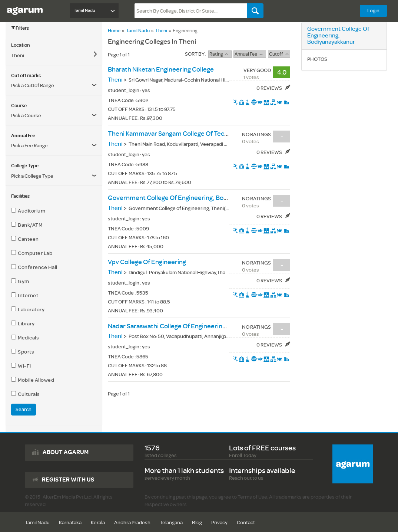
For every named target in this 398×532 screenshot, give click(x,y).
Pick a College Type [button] (32, 176)
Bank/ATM (27, 225)
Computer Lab (32, 253)
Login (373, 11)
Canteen (25, 239)
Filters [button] (20, 28)
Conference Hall (34, 267)
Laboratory (28, 309)
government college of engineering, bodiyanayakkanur (189, 198)
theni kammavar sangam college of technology (178, 134)
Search (24, 409)
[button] (54, 146)
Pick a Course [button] (26, 116)
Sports (23, 352)
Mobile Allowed (33, 380)
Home (114, 31)
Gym (20, 281)
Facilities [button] (20, 196)
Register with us (68, 480)
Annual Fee (250, 54)
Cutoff (279, 54)
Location (21, 45)
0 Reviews (273, 88)
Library (23, 324)
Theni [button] (18, 55)
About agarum (66, 452)
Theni (161, 31)
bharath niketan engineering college (161, 70)
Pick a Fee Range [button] (29, 146)
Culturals (26, 394)
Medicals (25, 338)
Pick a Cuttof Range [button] (33, 86)
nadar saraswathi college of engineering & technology (187, 326)
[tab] (54, 45)
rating (220, 54)
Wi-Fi (21, 366)
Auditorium (28, 211)
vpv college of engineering (147, 262)
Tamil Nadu (138, 31)
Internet (25, 295)
